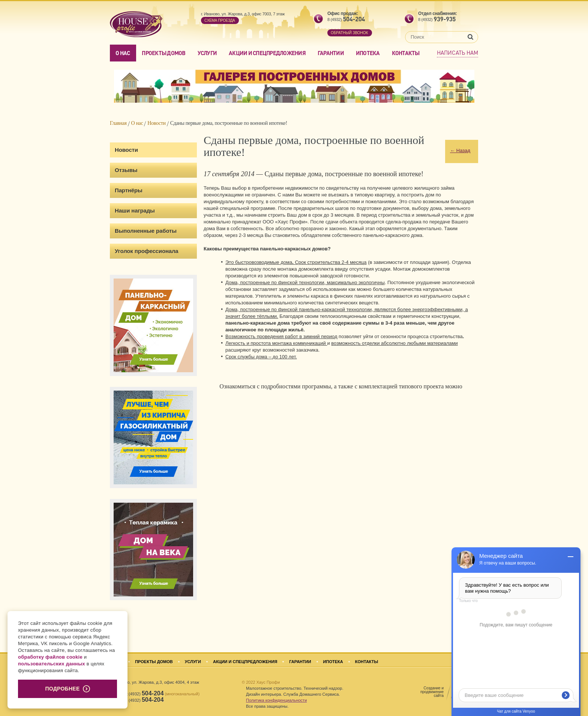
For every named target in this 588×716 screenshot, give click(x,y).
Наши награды (135, 210)
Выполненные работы (146, 231)
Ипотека (368, 53)
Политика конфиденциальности (276, 700)
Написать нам (457, 52)
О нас (123, 53)
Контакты (406, 53)
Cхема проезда (220, 20)
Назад (460, 151)
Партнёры (129, 190)
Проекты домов (163, 53)
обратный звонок (349, 33)
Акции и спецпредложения (267, 53)
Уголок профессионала (147, 251)
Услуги (207, 53)
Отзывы (126, 170)
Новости (156, 123)
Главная (118, 123)
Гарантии (331, 53)
